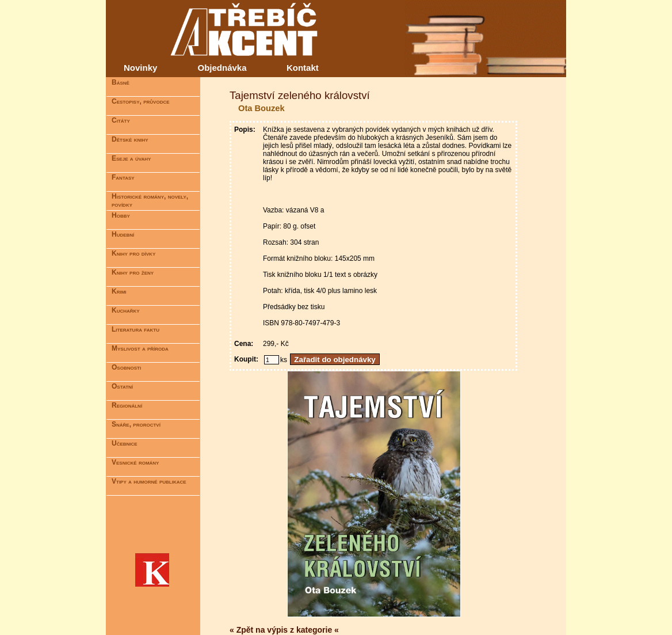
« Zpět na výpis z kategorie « (284, 630)
